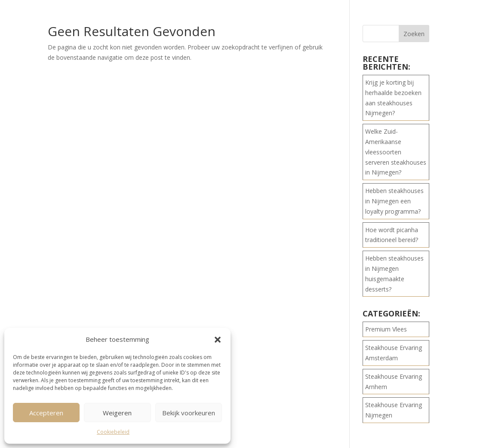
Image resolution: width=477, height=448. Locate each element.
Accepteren (46, 413)
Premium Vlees (386, 329)
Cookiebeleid (113, 432)
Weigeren (117, 413)
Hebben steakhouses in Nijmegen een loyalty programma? (394, 201)
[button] (218, 340)
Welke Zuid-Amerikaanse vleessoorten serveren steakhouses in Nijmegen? (396, 152)
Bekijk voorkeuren (189, 413)
